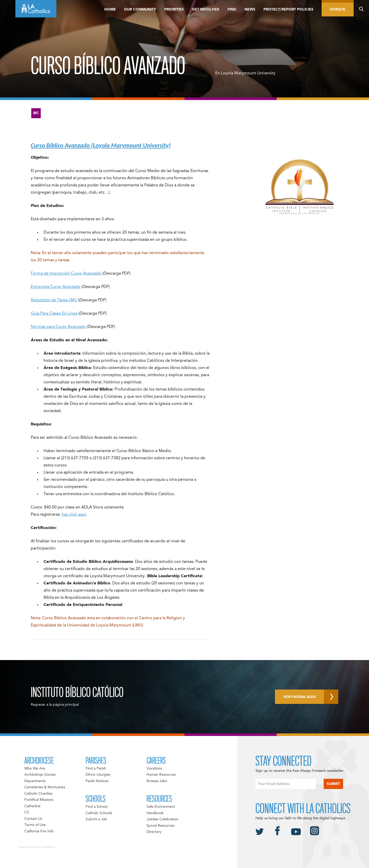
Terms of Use (35, 825)
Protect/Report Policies (288, 9)
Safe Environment (161, 807)
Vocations (154, 769)
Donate (338, 9)
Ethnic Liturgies (98, 775)
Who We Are (35, 769)
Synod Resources (161, 826)
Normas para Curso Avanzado (58, 327)
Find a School (96, 807)
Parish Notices (97, 781)
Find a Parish (96, 769)
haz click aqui (74, 515)
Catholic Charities (38, 794)
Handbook (155, 813)
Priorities (174, 9)
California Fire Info (39, 831)
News (250, 9)
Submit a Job (96, 819)
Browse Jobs (157, 781)
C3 (27, 812)
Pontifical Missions (39, 800)
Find (232, 9)
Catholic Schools (99, 813)
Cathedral (32, 806)
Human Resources (161, 775)
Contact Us (33, 819)
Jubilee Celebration (162, 819)
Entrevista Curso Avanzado (56, 287)
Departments (35, 781)
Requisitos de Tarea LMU (54, 300)
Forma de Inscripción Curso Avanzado (66, 274)
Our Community (140, 9)
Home (110, 9)
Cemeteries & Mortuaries (45, 787)
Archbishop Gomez (40, 775)
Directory (154, 832)
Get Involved (206, 9)
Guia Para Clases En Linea (54, 314)
